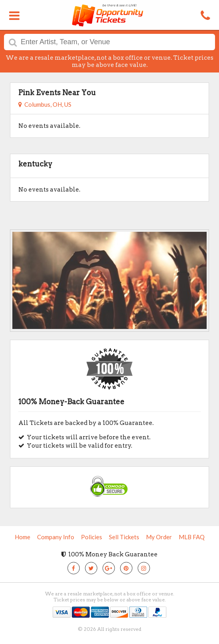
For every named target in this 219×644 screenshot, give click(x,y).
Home (23, 537)
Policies (92, 537)
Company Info (56, 537)
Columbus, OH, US (45, 104)
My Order (159, 537)
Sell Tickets (124, 537)
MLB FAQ (192, 537)
